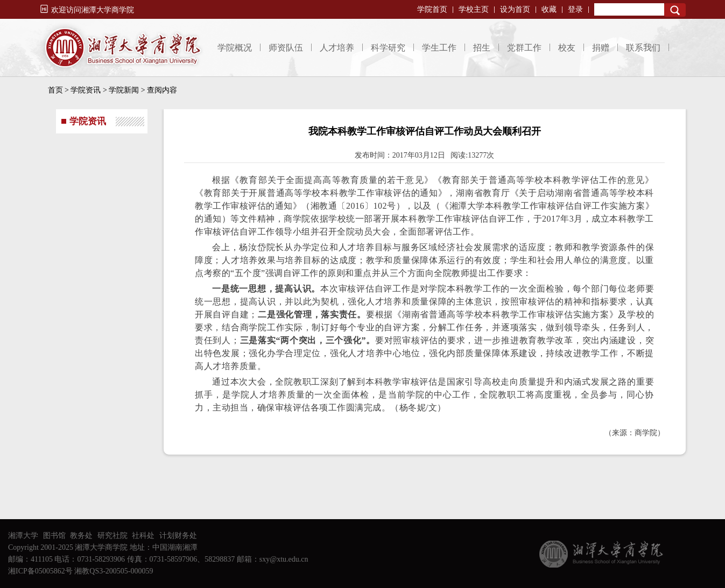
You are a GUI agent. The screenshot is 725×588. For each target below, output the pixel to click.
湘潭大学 (23, 536)
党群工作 (524, 48)
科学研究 (388, 48)
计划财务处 (178, 536)
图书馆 (54, 536)
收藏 (549, 9)
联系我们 (643, 48)
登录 (575, 9)
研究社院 (112, 536)
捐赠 (601, 48)
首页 (55, 90)
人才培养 (337, 48)
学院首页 (432, 9)
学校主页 (474, 9)
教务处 (81, 536)
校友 (567, 48)
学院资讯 (86, 90)
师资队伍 (286, 48)
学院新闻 (124, 90)
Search (675, 10)
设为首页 (515, 9)
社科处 (143, 536)
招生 (482, 48)
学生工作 (439, 48)
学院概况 (235, 48)
